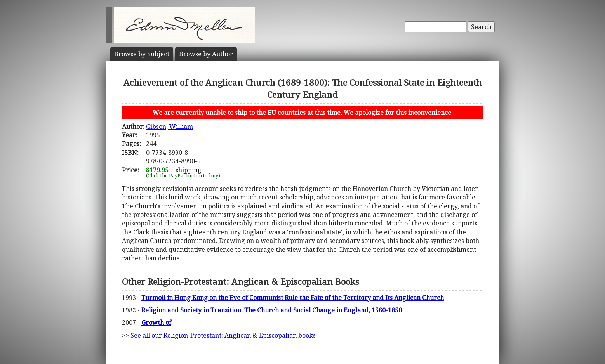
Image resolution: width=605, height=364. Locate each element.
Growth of (156, 322)
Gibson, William (170, 127)
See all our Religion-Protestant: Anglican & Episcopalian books (223, 335)
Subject (142, 54)
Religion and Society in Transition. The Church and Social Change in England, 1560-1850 (272, 310)
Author (206, 54)
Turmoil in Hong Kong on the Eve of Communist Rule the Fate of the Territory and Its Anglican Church (293, 298)
